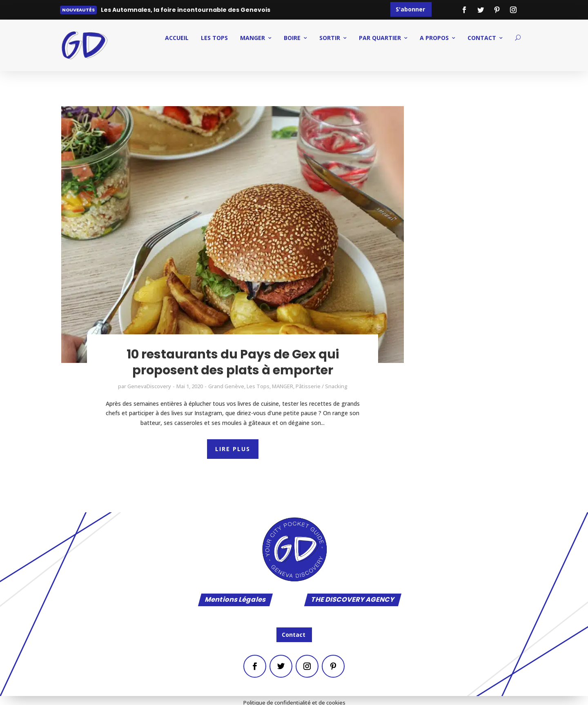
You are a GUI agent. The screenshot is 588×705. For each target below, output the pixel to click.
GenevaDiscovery (149, 386)
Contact (294, 635)
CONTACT (482, 38)
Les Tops (214, 38)
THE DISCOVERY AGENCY (353, 600)
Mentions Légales (235, 600)
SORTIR (330, 38)
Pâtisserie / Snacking (322, 386)
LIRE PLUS (233, 449)
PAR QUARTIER (380, 38)
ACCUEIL (177, 38)
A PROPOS (434, 38)
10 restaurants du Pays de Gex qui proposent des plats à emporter (233, 362)
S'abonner (410, 9)
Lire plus (119, 11)
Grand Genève (226, 386)
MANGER (253, 38)
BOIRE (292, 38)
